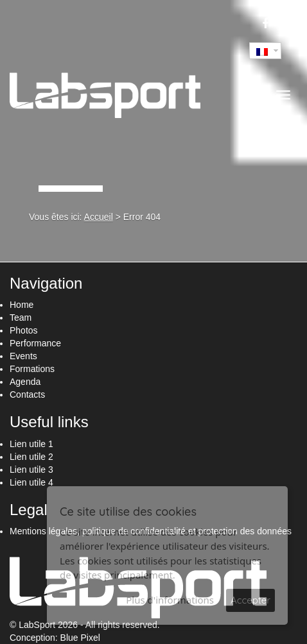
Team (21, 318)
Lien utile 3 (31, 470)
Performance (35, 343)
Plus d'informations (170, 600)
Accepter (250, 600)
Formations (32, 369)
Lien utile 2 (31, 457)
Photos (24, 330)
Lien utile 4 (31, 482)
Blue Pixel (80, 638)
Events (23, 356)
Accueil (99, 217)
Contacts (27, 394)
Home (22, 305)
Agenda (25, 382)
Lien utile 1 (31, 444)
